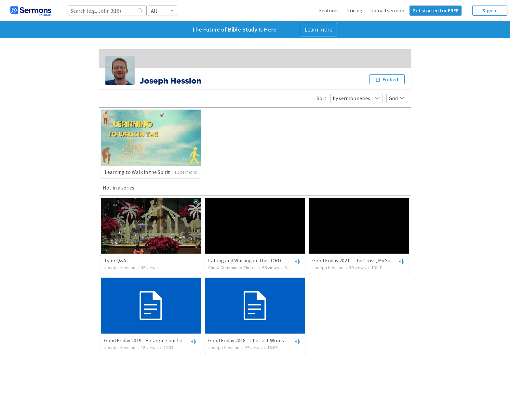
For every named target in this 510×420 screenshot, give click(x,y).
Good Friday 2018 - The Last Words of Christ (256, 340)
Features (329, 10)
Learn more (318, 29)
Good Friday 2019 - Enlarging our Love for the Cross (161, 340)
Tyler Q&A (115, 260)
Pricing (354, 10)
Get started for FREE (436, 10)
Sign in (490, 10)
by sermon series (356, 98)
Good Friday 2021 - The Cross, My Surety (356, 260)
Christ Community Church (232, 268)
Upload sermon (387, 10)
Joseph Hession (120, 268)
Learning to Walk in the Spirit (137, 172)
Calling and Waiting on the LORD (245, 260)
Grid (397, 98)
